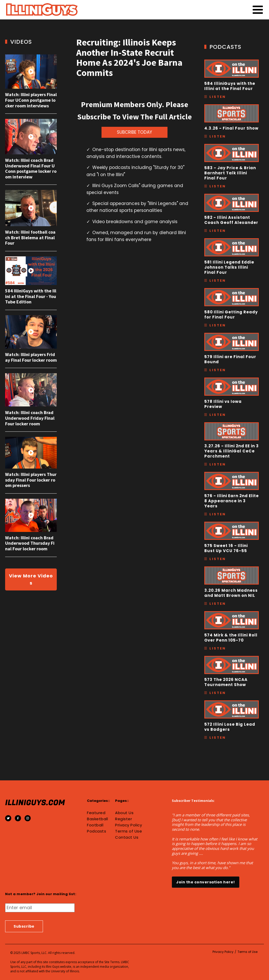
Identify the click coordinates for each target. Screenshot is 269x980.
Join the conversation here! (206, 882)
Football (95, 825)
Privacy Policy (128, 825)
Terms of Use (128, 831)
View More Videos (31, 579)
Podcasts (97, 831)
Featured (96, 813)
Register (124, 819)
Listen (218, 97)
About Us (124, 813)
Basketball (97, 819)
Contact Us (127, 837)
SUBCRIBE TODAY (134, 132)
